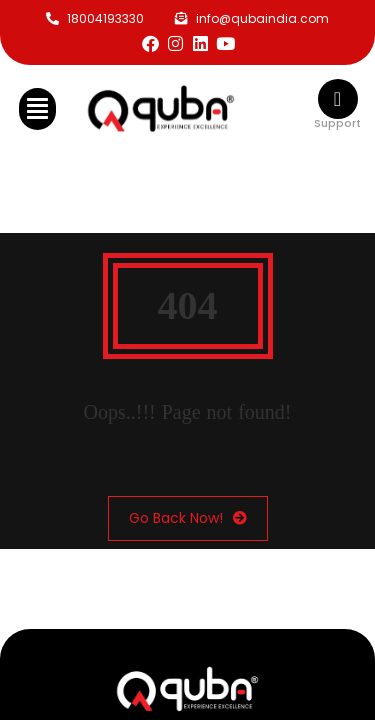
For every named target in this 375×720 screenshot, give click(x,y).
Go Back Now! (188, 518)
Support (337, 123)
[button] (38, 109)
